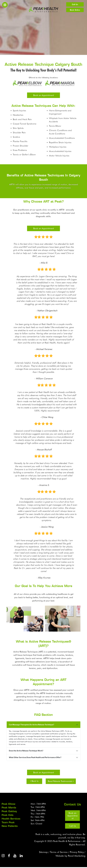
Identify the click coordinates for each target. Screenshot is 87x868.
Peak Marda (9, 808)
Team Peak (8, 822)
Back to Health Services (34, 782)
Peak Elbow (8, 804)
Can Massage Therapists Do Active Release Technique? (32, 725)
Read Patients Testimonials (61, 781)
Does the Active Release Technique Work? (26, 751)
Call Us (75, 4)
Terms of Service (57, 853)
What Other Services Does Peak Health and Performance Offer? (35, 757)
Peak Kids (8, 815)
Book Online (75, 10)
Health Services (11, 818)
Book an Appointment (44, 95)
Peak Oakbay (9, 811)
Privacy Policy (76, 853)
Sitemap (41, 853)
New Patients (10, 826)
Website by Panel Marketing (70, 857)
